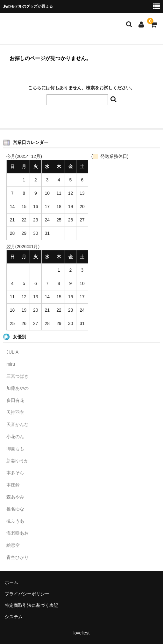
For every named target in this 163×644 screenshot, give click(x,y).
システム (14, 617)
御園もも (15, 449)
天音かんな (18, 424)
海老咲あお (18, 533)
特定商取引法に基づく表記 (32, 605)
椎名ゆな (15, 509)
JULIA (12, 352)
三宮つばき (18, 376)
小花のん (15, 437)
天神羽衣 (15, 412)
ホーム (11, 582)
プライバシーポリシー (27, 594)
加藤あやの (18, 388)
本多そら (15, 473)
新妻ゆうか (18, 461)
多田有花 (15, 400)
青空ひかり (18, 557)
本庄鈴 (13, 485)
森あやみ (15, 497)
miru (11, 364)
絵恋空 (13, 545)
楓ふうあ (15, 521)
